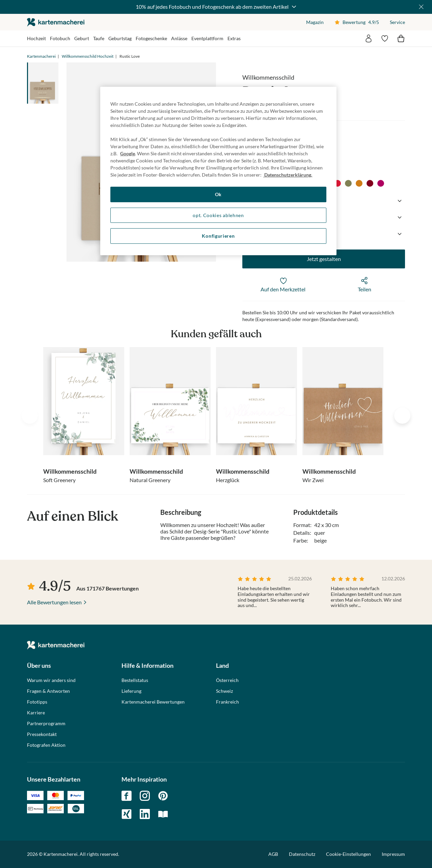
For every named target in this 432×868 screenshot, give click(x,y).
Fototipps (37, 702)
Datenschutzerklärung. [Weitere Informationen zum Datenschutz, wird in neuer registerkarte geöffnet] (288, 175)
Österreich (227, 680)
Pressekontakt (42, 734)
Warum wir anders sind (51, 680)
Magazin (315, 22)
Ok (218, 194)
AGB (273, 854)
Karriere (36, 713)
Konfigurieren (218, 236)
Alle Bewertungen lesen (54, 602)
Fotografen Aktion (46, 745)
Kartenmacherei (41, 56)
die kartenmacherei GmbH (56, 22)
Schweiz (224, 691)
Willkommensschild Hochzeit (88, 56)
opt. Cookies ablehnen (218, 215)
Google (128, 153)
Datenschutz (302, 854)
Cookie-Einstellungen (348, 854)
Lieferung (131, 691)
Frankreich (227, 702)
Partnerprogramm (46, 724)
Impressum (393, 854)
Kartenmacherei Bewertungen (153, 702)
